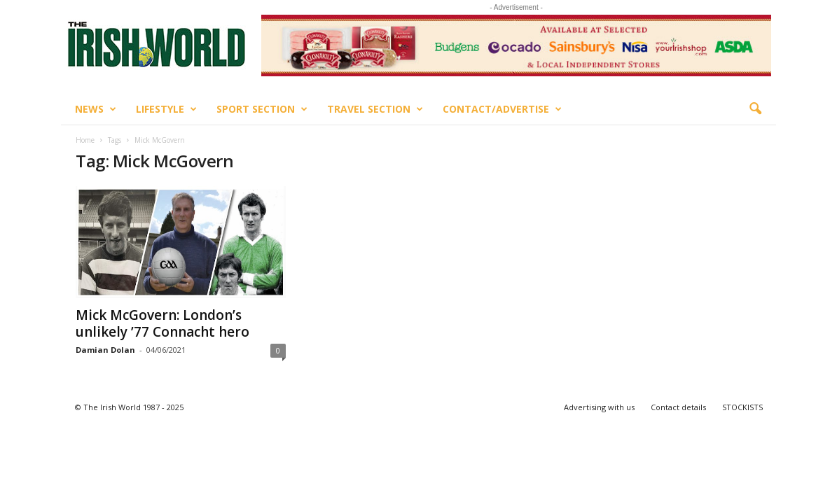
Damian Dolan (105, 350)
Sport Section (262, 109)
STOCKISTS (742, 407)
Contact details (678, 407)
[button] (755, 109)
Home (85, 140)
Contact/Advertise (502, 109)
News (96, 109)
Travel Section (375, 109)
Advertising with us (599, 407)
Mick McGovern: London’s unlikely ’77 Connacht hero (162, 323)
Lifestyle (166, 109)
